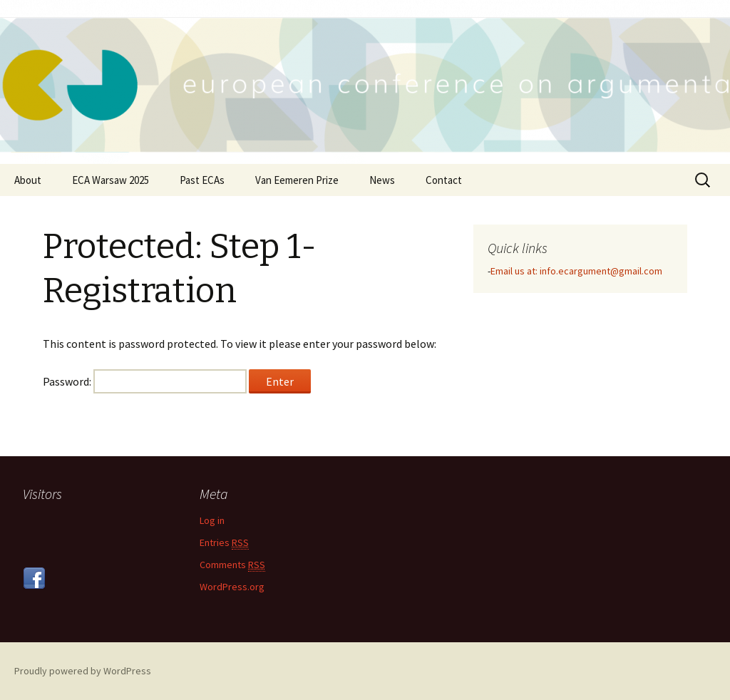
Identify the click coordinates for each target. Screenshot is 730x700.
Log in (212, 520)
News (382, 180)
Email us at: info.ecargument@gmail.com (576, 271)
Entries (224, 543)
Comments (232, 565)
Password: (145, 381)
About (28, 180)
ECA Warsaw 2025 (110, 180)
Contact (444, 180)
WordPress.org (232, 587)
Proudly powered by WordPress (83, 671)
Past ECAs (202, 180)
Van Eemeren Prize (297, 180)
